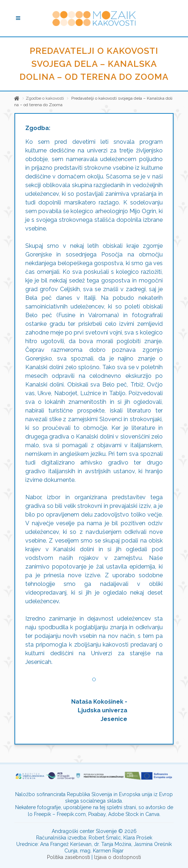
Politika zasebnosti (69, 857)
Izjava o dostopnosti (117, 857)
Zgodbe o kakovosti (45, 98)
